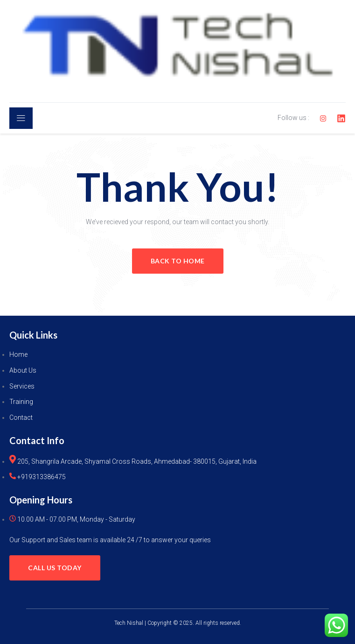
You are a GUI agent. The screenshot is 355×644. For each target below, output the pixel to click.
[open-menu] (21, 118)
